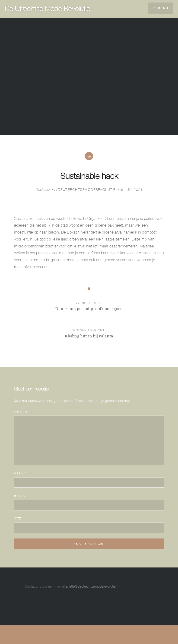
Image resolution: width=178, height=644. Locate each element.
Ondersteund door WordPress (62, 634)
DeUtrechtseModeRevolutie (87, 190)
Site (17, 518)
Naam (20, 473)
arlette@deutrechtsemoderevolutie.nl (92, 586)
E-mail (21, 496)
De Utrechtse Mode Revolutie (47, 9)
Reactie (22, 412)
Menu (163, 8)
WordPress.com (125, 634)
